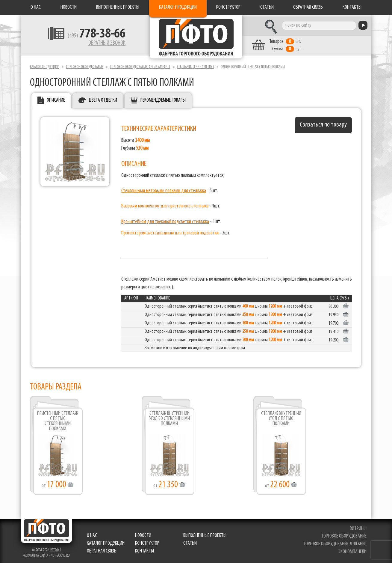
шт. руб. (291, 44)
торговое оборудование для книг (335, 543)
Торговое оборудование (85, 66)
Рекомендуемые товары (163, 99)
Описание (56, 99)
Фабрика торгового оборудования (196, 37)
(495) (92, 36)
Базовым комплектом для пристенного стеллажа (165, 205)
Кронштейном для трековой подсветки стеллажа (165, 220)
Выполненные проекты (118, 7)
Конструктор (228, 7)
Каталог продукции (178, 7)
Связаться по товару (323, 124)
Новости (69, 7)
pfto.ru (56, 549)
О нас (36, 7)
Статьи (267, 7)
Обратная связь (308, 7)
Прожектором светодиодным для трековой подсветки (170, 232)
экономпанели (353, 550)
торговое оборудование (344, 535)
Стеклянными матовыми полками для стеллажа (164, 189)
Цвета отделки (103, 99)
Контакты (352, 7)
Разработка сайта (35, 554)
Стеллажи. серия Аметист (196, 66)
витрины (358, 527)
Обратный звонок (102, 43)
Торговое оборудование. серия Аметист (140, 66)
